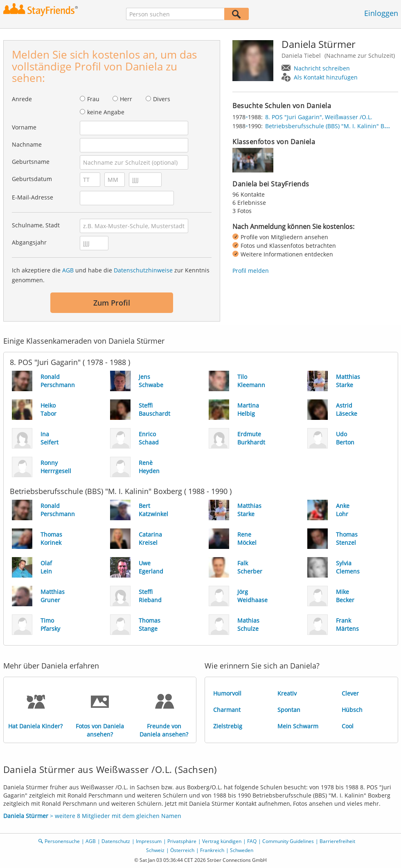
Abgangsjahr (29, 242)
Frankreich (212, 850)
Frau (93, 99)
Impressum (149, 841)
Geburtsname (31, 162)
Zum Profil (112, 303)
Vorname (24, 127)
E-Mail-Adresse (33, 197)
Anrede (22, 99)
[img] (253, 160)
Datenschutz (116, 841)
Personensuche (62, 841)
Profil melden (251, 271)
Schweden (242, 850)
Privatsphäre (182, 841)
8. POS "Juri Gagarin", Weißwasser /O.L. (319, 117)
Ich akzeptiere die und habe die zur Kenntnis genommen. (111, 275)
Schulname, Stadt (36, 225)
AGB (68, 270)
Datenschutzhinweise (143, 270)
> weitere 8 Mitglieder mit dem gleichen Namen (92, 816)
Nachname (27, 144)
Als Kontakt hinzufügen (326, 77)
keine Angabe (106, 112)
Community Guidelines (288, 841)
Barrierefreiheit (337, 841)
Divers (162, 99)
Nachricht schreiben (322, 68)
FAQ (252, 841)
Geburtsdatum (32, 179)
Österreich (182, 850)
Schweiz (155, 850)
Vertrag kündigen (222, 841)
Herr (126, 99)
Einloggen (381, 13)
